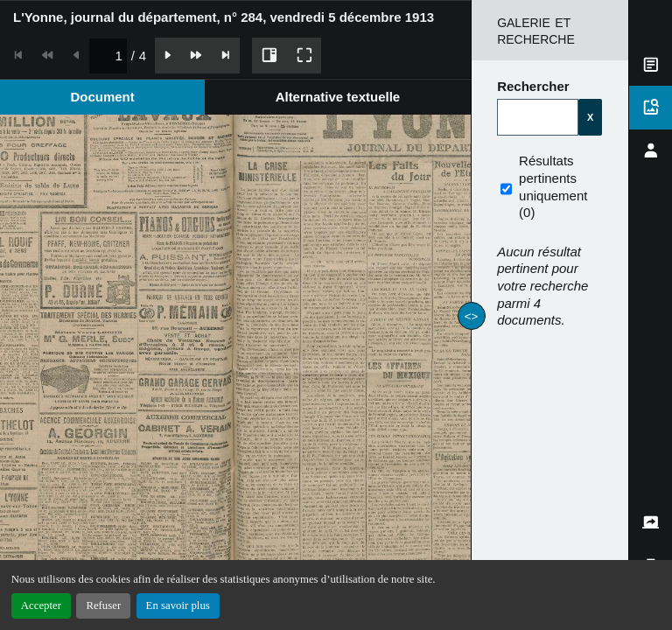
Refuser (103, 605)
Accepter (41, 605)
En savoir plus (178, 605)
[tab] (102, 97)
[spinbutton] (108, 56)
